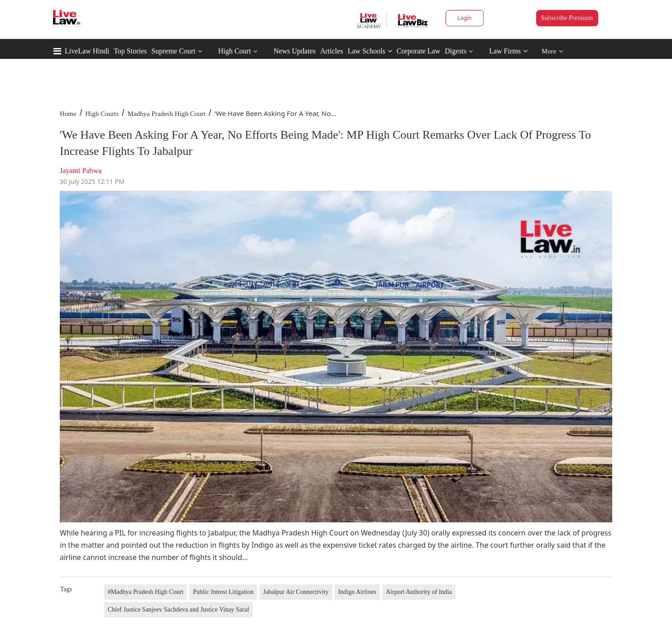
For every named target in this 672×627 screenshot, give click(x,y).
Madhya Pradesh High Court (167, 114)
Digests (456, 51)
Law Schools (370, 51)
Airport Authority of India (419, 592)
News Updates (295, 51)
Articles (332, 51)
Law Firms (508, 51)
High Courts (102, 114)
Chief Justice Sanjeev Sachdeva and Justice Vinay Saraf (179, 610)
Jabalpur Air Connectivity (296, 592)
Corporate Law (418, 51)
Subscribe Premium (567, 18)
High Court (235, 51)
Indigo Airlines (357, 592)
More (552, 51)
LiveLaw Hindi (87, 51)
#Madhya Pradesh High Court (146, 592)
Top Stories (130, 51)
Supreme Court (173, 51)
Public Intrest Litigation (223, 592)
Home (68, 114)
